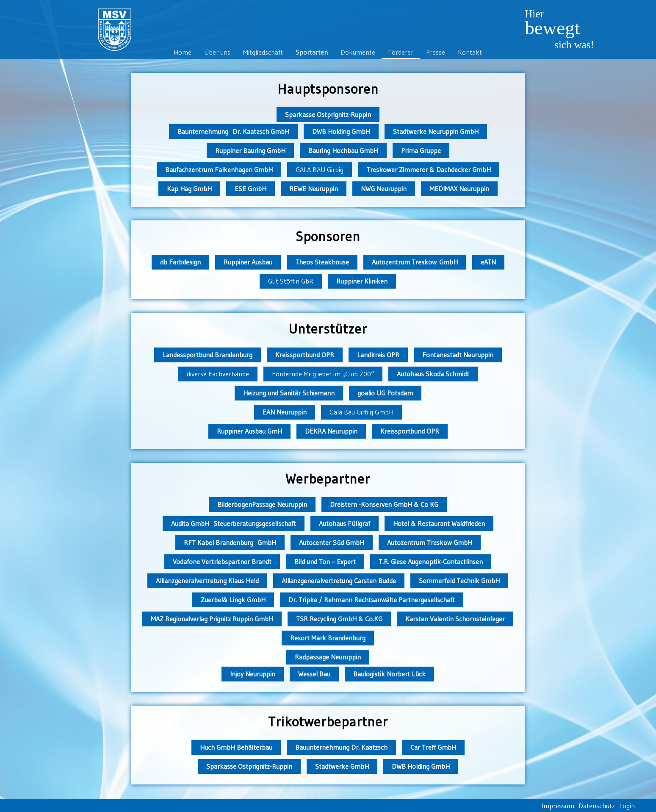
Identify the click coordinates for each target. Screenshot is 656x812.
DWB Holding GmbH (341, 131)
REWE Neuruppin (314, 189)
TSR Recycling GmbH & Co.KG (339, 619)
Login (627, 806)
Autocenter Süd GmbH (332, 542)
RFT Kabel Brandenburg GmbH (230, 542)
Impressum (558, 806)
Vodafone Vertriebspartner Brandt (222, 562)
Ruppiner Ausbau (248, 262)
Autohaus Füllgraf (345, 523)
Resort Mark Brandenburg (328, 638)
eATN (488, 262)
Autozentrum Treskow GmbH (415, 262)
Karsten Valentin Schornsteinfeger (455, 619)
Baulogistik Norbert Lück (389, 674)
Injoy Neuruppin (253, 674)
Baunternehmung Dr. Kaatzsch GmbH (233, 131)
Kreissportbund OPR (305, 355)
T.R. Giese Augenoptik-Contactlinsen (431, 562)
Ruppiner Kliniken (362, 281)
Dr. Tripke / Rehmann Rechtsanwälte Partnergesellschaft (372, 600)
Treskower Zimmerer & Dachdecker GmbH (429, 170)
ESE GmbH (250, 189)
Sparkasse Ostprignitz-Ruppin (328, 114)
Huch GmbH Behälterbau (236, 747)
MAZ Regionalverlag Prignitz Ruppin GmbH (212, 619)
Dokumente (358, 52)
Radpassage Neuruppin (328, 657)
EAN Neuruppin (285, 412)
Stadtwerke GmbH (342, 766)
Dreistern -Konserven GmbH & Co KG (384, 504)
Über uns (217, 52)
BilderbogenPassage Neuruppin (262, 504)
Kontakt (470, 52)
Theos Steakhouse (322, 262)
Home (183, 52)
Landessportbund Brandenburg (208, 355)
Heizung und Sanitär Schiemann (289, 393)
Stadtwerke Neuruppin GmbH (436, 131)
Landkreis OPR (378, 355)
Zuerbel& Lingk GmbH (233, 600)
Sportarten (312, 52)
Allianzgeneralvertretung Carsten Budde (339, 581)
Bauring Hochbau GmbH (343, 150)
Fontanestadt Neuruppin (458, 355)
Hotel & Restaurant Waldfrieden (439, 523)
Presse (436, 52)
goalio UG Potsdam (385, 393)
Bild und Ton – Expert (325, 562)
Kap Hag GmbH (189, 189)
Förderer (401, 52)
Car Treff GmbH (433, 747)
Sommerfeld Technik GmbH (459, 581)
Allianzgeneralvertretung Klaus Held (207, 581)
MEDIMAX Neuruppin (459, 189)
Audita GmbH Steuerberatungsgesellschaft (234, 523)
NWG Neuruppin (384, 189)
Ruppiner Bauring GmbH (250, 150)
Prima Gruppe (421, 150)
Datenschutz (597, 806)
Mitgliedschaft (263, 52)
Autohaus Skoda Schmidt (433, 374)
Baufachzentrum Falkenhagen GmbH (219, 170)
